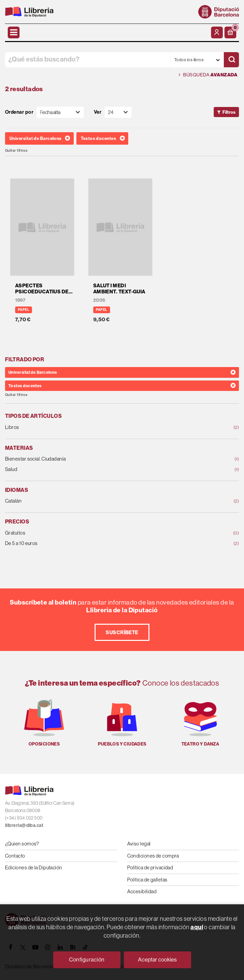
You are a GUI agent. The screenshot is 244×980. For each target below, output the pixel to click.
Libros (101, 427)
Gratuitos (101, 533)
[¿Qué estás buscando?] (88, 60)
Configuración (87, 959)
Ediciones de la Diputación (34, 867)
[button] (230, 32)
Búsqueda (208, 75)
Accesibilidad (142, 891)
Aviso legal (139, 844)
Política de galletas (147, 880)
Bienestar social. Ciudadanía (101, 459)
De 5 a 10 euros (101, 543)
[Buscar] (231, 60)
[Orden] (60, 112)
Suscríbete (122, 632)
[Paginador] (118, 112)
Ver (98, 112)
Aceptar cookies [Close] (157, 959)
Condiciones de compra (153, 856)
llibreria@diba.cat (24, 825)
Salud (101, 469)
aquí (197, 927)
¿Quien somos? (22, 844)
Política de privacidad (150, 867)
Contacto (15, 856)
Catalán (101, 501)
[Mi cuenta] (217, 32)
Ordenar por (19, 112)
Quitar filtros (16, 151)
